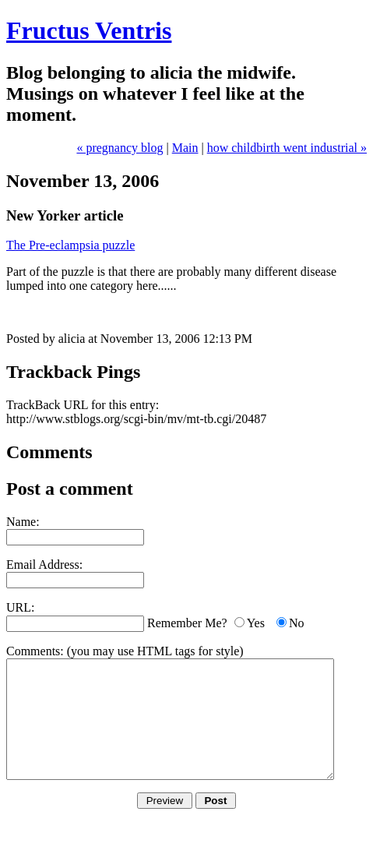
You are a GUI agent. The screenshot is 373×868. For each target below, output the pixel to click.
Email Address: (44, 565)
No (297, 623)
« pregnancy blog (120, 148)
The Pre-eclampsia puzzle (70, 245)
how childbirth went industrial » (287, 148)
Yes (256, 623)
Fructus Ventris (89, 30)
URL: (20, 607)
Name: (23, 522)
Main (185, 148)
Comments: (35, 651)
